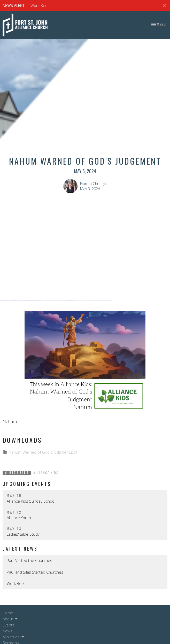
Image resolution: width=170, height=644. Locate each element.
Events (9, 625)
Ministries (14, 637)
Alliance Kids (46, 473)
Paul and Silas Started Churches (35, 572)
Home (8, 613)
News (7, 631)
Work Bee (39, 5)
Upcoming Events (27, 484)
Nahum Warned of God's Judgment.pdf (40, 452)
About (10, 619)
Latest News (20, 549)
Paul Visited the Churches (29, 560)
